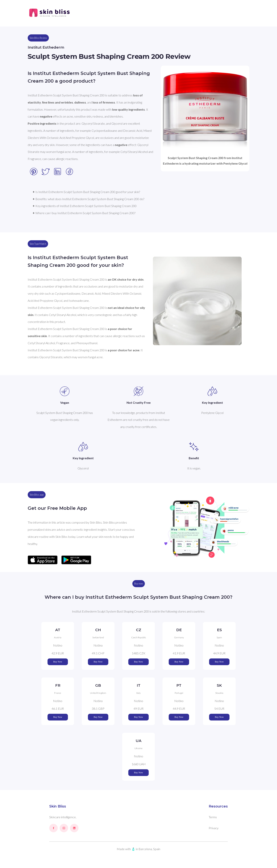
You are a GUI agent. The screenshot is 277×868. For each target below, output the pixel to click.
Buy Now (58, 662)
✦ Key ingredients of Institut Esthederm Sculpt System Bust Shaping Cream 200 (84, 206)
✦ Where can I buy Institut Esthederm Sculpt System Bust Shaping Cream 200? (84, 213)
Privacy (214, 828)
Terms (213, 817)
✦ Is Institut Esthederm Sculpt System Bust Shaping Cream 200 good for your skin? (86, 192)
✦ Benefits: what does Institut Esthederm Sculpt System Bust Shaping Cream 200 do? (88, 199)
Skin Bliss (58, 806)
